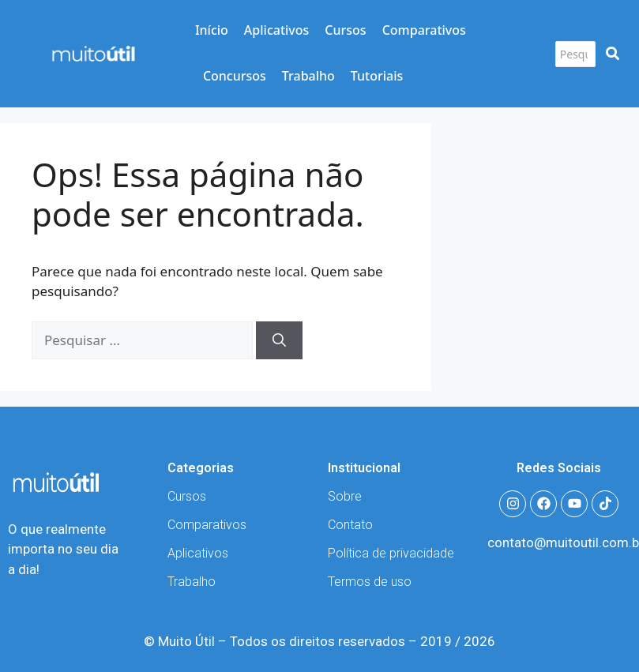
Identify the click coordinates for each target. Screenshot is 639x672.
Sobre (345, 496)
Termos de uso (370, 582)
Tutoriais (377, 76)
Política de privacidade (391, 553)
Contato (350, 525)
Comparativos (424, 30)
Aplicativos (276, 30)
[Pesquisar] (575, 54)
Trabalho (308, 76)
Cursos (345, 30)
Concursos (235, 76)
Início (212, 30)
